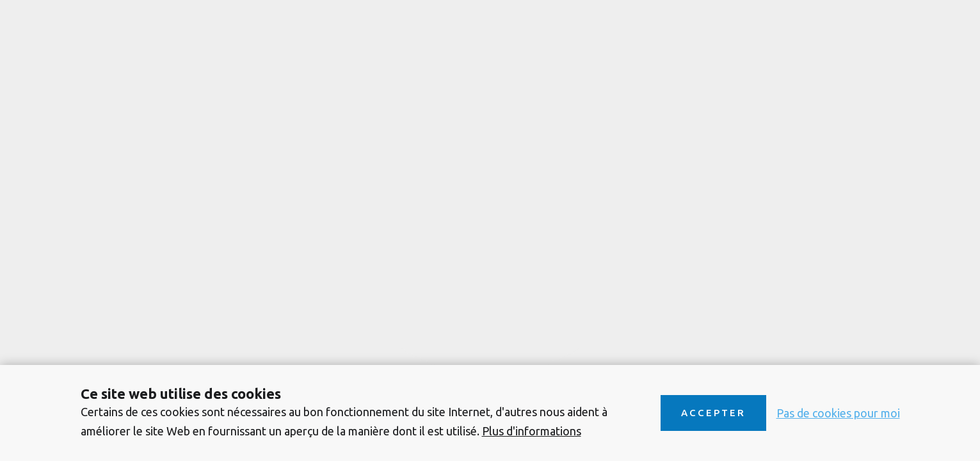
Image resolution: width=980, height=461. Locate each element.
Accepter (713, 413)
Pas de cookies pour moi (838, 413)
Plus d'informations (532, 431)
